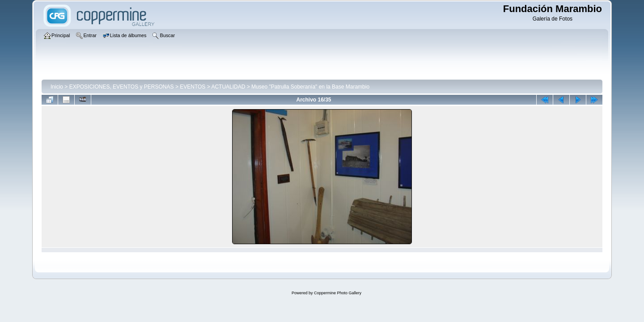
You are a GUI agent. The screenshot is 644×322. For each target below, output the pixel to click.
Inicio (57, 87)
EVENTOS (193, 87)
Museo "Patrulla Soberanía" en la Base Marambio (310, 87)
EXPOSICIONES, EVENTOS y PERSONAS (122, 87)
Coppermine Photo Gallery (338, 293)
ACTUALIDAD (228, 87)
